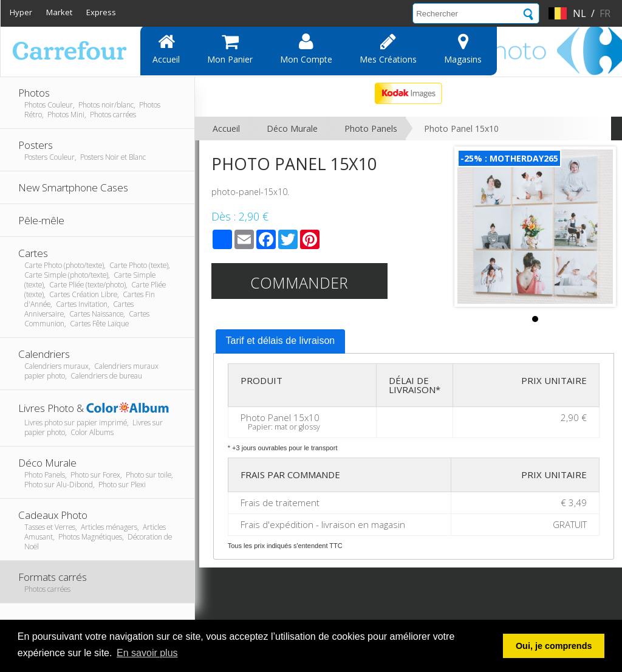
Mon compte (306, 49)
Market (59, 12)
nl (579, 13)
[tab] (281, 341)
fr (605, 13)
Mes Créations (388, 49)
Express (101, 12)
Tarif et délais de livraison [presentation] (281, 341)
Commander (299, 283)
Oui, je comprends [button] (554, 646)
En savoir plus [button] (147, 653)
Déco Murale (292, 129)
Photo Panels (371, 129)
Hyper (21, 12)
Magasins (463, 49)
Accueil (166, 49)
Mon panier (230, 49)
